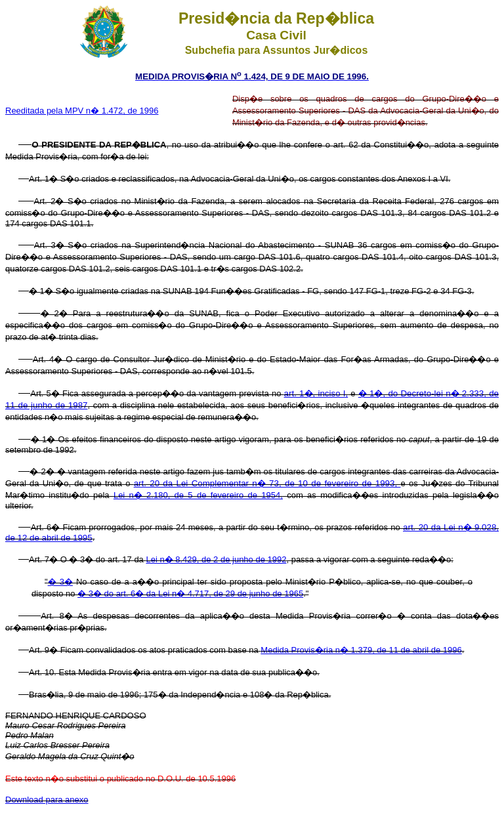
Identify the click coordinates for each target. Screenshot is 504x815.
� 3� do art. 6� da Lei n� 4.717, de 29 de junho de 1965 (190, 594)
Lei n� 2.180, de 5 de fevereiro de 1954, (198, 495)
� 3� (60, 582)
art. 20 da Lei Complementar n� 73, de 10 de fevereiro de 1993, (267, 483)
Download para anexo (47, 800)
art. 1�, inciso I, (316, 393)
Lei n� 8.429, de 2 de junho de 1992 (216, 559)
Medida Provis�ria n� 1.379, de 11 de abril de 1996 (361, 650)
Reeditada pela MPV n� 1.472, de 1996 (82, 111)
